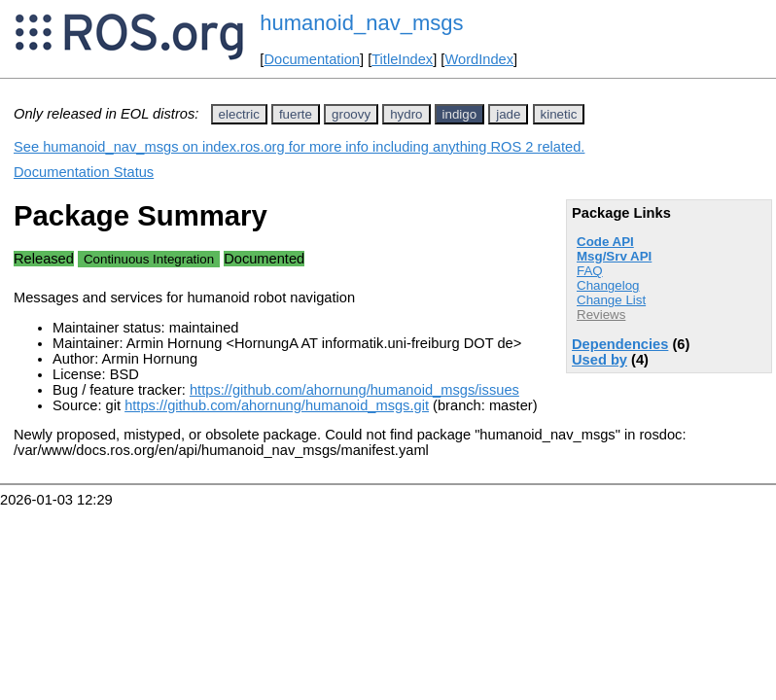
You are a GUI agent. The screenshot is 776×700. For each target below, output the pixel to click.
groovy (351, 114)
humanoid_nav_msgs (361, 23)
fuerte (296, 114)
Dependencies (620, 344)
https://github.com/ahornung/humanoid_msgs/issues (354, 390)
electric (239, 114)
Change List (611, 300)
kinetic (559, 114)
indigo (460, 114)
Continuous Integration (149, 259)
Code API (605, 242)
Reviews (601, 315)
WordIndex (479, 59)
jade (508, 114)
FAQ (590, 271)
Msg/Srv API (614, 256)
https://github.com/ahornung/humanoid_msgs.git (277, 405)
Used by (600, 360)
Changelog (608, 285)
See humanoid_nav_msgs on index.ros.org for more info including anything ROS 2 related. (299, 147)
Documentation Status (84, 172)
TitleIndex (402, 59)
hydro (406, 114)
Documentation (312, 59)
